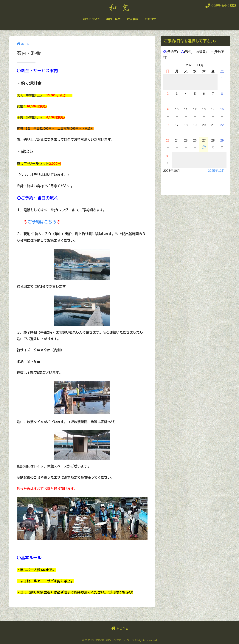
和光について (91, 19)
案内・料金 (113, 19)
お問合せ (150, 19)
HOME (120, 628)
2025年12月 (216, 171)
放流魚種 (133, 19)
